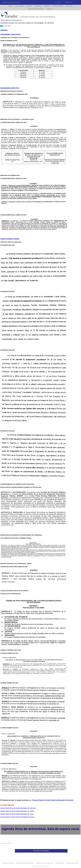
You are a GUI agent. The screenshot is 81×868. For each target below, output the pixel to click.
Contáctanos (8, 863)
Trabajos (50, 9)
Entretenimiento (58, 6)
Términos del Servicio (45, 863)
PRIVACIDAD (60, 863)
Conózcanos (18, 6)
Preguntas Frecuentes (36, 9)
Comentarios (6, 26)
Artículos (70, 6)
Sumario (47, 6)
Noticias (28, 6)
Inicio (8, 6)
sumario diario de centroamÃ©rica (11, 20)
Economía (37, 6)
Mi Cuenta (58, 2)
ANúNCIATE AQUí (72, 863)
